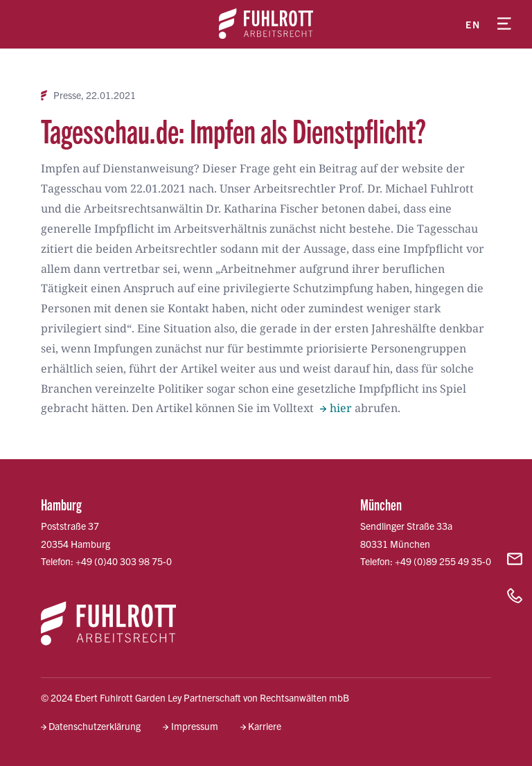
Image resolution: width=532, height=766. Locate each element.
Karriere (265, 726)
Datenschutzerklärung (95, 726)
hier (341, 408)
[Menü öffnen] (504, 24)
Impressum (195, 726)
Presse (67, 95)
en (473, 24)
